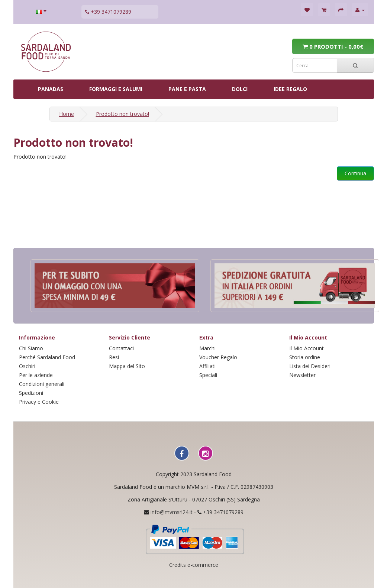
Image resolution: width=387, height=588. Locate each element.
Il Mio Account (307, 348)
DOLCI (240, 89)
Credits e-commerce (194, 565)
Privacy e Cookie (39, 402)
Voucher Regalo (218, 357)
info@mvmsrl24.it (172, 512)
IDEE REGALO (290, 89)
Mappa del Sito (127, 366)
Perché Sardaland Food (47, 357)
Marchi (207, 348)
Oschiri (27, 366)
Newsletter (302, 375)
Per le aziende (36, 375)
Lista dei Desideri (310, 366)
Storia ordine (305, 357)
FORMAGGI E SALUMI (116, 89)
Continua (355, 173)
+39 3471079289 (108, 12)
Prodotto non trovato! (122, 114)
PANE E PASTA (187, 89)
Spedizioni (31, 393)
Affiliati (207, 366)
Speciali (208, 375)
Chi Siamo (31, 348)
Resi (114, 357)
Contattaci (121, 348)
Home (67, 114)
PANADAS (51, 89)
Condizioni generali (42, 384)
